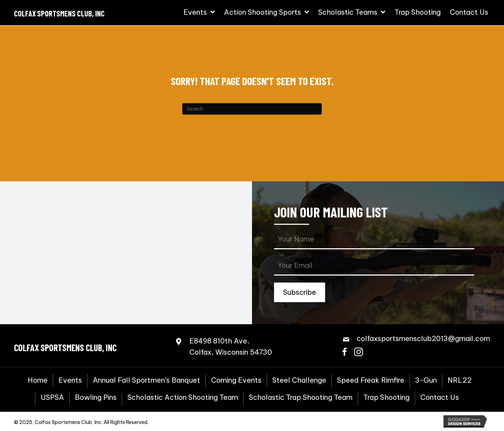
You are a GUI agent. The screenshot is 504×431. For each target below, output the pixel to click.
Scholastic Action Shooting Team (183, 397)
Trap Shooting (386, 397)
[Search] (252, 109)
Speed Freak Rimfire (371, 380)
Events (70, 380)
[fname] (374, 240)
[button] (300, 292)
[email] (374, 266)
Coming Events (236, 380)
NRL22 (460, 380)
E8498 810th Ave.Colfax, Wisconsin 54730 (231, 346)
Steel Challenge (299, 380)
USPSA (52, 397)
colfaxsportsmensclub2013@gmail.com (423, 338)
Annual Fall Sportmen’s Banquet (146, 380)
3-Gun (426, 380)
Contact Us (440, 397)
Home (38, 380)
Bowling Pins (96, 397)
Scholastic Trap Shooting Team (301, 397)
